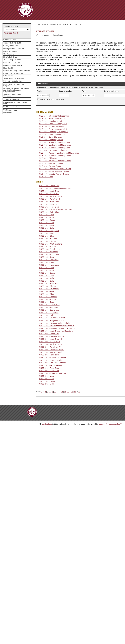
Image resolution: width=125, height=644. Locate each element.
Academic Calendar (10, 51)
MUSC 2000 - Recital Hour (49, 334)
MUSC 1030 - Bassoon (48, 239)
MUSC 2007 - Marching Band (50, 352)
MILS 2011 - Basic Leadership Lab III (53, 129)
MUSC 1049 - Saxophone (49, 289)
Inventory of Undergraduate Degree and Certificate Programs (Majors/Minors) (16, 90)
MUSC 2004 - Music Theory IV (51, 344)
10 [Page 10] (55, 392)
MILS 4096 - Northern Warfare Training (54, 171)
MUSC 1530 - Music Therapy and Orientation (56, 331)
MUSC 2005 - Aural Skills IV (50, 347)
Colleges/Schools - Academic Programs (14, 85)
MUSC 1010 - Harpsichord (49, 202)
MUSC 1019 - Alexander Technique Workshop (57, 210)
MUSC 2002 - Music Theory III (51, 339)
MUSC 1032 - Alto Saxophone (51, 244)
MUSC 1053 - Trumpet (48, 299)
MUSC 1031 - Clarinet (47, 241)
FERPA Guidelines (10, 57)
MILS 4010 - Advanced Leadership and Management (59, 153)
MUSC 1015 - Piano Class (49, 204)
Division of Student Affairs (13, 65)
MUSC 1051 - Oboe (47, 294)
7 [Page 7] (48, 392)
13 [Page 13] (65, 392)
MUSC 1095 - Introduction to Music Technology (57, 328)
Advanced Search (11, 33)
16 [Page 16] (75, 392)
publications (47, 424)
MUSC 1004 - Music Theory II (50, 196)
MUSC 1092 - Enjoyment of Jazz (52, 321)
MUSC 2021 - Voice (47, 376)
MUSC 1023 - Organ (47, 220)
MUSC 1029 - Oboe (47, 236)
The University (9, 54)
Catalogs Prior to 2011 (11, 46)
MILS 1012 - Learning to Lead (50, 121)
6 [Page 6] (45, 392)
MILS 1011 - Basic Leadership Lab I (53, 119)
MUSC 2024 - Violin (47, 384)
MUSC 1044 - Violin (47, 276)
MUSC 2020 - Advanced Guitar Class (53, 373)
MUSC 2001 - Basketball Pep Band (52, 336)
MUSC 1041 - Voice (47, 268)
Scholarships (8, 76)
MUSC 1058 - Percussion (49, 313)
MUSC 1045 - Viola (46, 278)
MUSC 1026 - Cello (46, 228)
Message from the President (14, 49)
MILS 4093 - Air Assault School (51, 163)
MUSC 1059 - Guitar (47, 315)
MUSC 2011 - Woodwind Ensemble (53, 358)
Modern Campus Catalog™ (110, 424)
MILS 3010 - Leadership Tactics (51, 140)
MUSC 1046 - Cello (46, 281)
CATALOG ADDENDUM (12, 43)
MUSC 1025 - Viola (46, 225)
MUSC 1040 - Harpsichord (49, 265)
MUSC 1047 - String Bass (49, 284)
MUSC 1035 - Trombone (48, 252)
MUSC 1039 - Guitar (47, 262)
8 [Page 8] (50, 392)
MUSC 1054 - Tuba (46, 302)
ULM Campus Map (10, 110)
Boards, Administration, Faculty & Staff (15, 103)
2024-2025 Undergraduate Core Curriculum (15, 95)
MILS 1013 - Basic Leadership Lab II (53, 124)
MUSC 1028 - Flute (46, 233)
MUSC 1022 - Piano (47, 218)
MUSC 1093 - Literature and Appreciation (55, 323)
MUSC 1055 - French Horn (49, 305)
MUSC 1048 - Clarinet (47, 286)
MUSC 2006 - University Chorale (52, 350)
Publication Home (10, 40)
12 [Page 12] (62, 392)
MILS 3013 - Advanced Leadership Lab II (55, 148)
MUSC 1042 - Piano (47, 270)
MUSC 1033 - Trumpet (48, 247)
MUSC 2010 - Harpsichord (49, 355)
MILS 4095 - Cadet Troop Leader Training (55, 169)
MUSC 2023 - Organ (47, 381)
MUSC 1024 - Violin (47, 223)
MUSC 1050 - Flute (46, 291)
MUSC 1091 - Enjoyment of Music (52, 318)
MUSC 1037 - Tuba (46, 257)
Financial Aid (8, 68)
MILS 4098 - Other (46, 177)
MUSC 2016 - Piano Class (49, 371)
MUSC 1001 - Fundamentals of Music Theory (56, 188)
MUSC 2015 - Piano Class (49, 368)
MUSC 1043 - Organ (47, 273)
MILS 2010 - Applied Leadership (51, 127)
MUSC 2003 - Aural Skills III (50, 342)
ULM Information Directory (13, 107)
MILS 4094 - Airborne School (50, 166)
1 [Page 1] (42, 392)
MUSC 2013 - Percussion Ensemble (53, 363)
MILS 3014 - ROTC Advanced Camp (53, 150)
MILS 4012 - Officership (48, 158)
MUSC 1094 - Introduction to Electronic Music (56, 326)
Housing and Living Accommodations (17, 71)
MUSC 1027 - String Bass (49, 231)
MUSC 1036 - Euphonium (49, 255)
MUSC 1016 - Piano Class (49, 207)
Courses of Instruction (11, 99)
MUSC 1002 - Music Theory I (50, 191)
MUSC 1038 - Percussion (49, 260)
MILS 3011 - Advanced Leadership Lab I (54, 142)
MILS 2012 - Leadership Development (54, 132)
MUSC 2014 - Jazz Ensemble (50, 365)
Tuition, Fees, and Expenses (14, 78)
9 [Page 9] (52, 392)
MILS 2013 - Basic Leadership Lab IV (53, 134)
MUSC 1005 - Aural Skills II (49, 199)
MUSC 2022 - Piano (47, 379)
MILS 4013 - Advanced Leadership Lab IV (55, 161)
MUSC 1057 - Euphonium (49, 310)
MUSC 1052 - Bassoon (48, 297)
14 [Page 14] (68, 392)
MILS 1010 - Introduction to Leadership (54, 116)
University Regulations (11, 62)
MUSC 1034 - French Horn (49, 249)
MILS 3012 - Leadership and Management (55, 145)
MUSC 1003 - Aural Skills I (49, 194)
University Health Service (12, 81)
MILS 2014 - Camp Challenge (50, 137)
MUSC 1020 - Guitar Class (49, 212)
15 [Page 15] (72, 392)
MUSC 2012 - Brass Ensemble (51, 360)
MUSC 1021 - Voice (47, 215)
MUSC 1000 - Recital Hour (49, 186)
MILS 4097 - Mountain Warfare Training (54, 174)
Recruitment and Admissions (14, 73)
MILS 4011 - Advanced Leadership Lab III (55, 156)
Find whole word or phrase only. (52, 99)
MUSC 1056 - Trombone (48, 307)
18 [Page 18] (79, 392)
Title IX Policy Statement (12, 60)
